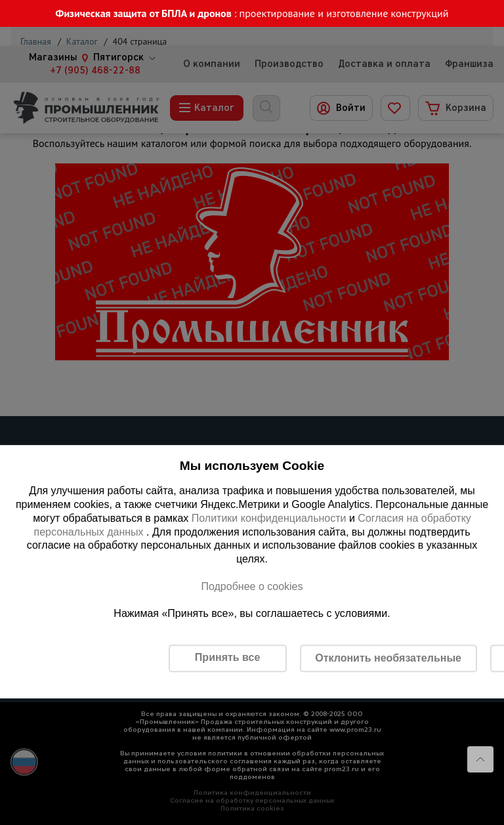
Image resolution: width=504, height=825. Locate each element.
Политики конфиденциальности (269, 518)
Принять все (227, 657)
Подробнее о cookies (252, 586)
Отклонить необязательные (388, 658)
